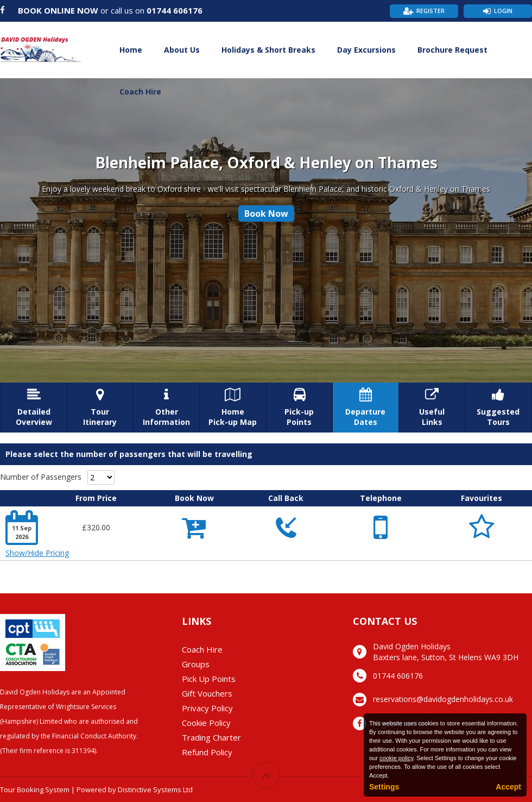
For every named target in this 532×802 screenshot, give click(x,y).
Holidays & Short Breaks (268, 50)
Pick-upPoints (299, 408)
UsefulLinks (432, 408)
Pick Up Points (209, 679)
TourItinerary (100, 408)
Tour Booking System (35, 790)
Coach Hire (140, 92)
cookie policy (396, 758)
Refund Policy (207, 752)
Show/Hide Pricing (37, 553)
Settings (384, 787)
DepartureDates (366, 408)
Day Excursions (366, 50)
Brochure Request (452, 50)
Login (503, 11)
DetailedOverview (34, 408)
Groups (196, 664)
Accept (508, 787)
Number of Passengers (41, 477)
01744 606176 (175, 10)
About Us (182, 50)
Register (430, 11)
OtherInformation (166, 408)
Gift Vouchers (207, 693)
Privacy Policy (207, 708)
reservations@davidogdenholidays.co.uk (443, 699)
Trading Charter (211, 737)
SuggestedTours (498, 408)
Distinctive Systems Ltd (155, 790)
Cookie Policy (206, 723)
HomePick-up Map (233, 408)
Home (131, 50)
